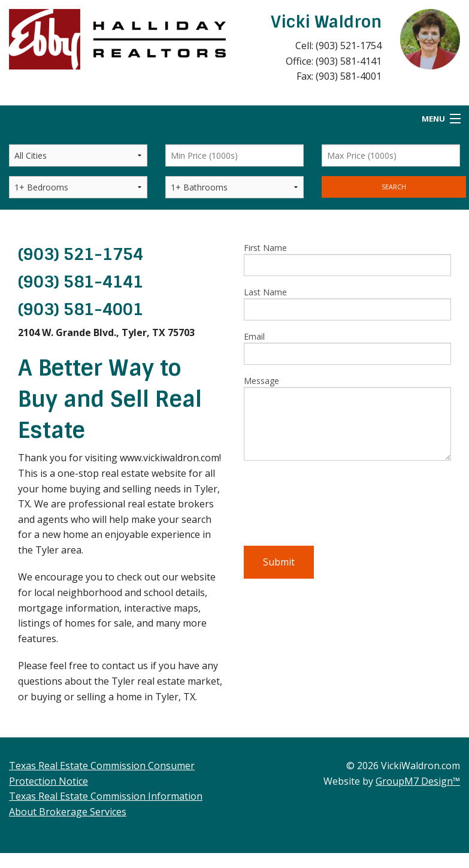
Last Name (348, 303)
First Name (348, 259)
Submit (279, 562)
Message (348, 418)
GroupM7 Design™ (418, 781)
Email (348, 348)
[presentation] (335, 508)
